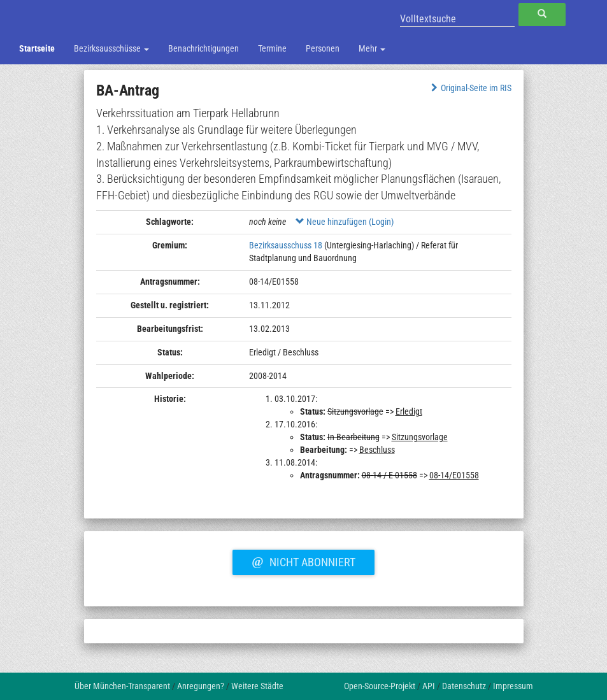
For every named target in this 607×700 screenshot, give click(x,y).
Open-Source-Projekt (380, 686)
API (429, 686)
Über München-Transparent (122, 686)
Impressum (513, 686)
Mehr (372, 48)
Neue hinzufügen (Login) (345, 222)
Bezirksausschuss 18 (286, 245)
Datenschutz (464, 686)
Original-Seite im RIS (470, 88)
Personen (323, 48)
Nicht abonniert (303, 561)
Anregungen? (201, 686)
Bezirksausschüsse (111, 48)
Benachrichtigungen (204, 48)
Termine (272, 48)
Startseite (37, 48)
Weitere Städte (257, 686)
